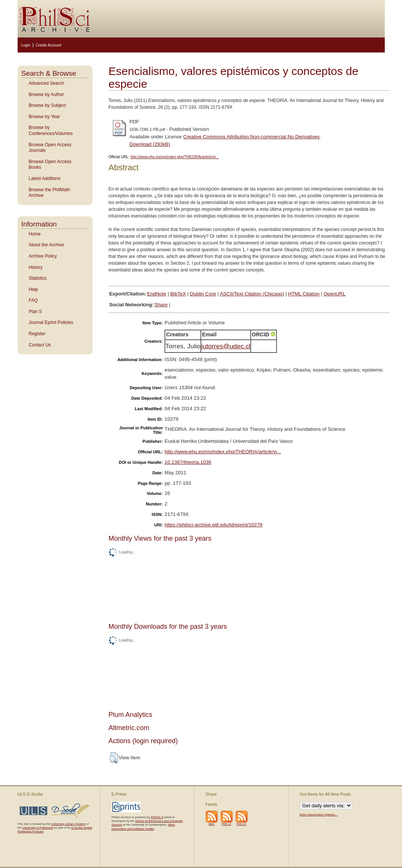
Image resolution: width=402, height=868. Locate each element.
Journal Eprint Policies (51, 322)
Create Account (48, 45)
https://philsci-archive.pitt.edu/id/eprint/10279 (213, 525)
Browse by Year (44, 117)
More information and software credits (143, 827)
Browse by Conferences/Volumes (51, 130)
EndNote (156, 294)
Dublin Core (203, 294)
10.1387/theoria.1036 (188, 462)
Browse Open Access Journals (50, 148)
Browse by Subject (47, 105)
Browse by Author (46, 94)
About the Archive (46, 245)
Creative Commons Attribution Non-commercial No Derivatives (251, 137)
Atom (212, 824)
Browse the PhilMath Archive (49, 193)
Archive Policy (43, 256)
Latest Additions (45, 178)
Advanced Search (47, 83)
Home (35, 234)
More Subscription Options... (319, 815)
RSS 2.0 (241, 824)
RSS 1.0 (226, 824)
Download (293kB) (150, 144)
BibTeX (178, 294)
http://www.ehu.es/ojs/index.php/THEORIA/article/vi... (175, 157)
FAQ (33, 300)
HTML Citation (304, 294)
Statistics (38, 278)
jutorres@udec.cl (226, 346)
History (36, 267)
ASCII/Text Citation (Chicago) (252, 294)
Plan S (35, 312)
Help (34, 289)
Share (161, 305)
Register (37, 334)
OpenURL (335, 294)
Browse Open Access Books (50, 165)
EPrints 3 (157, 817)
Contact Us (40, 345)
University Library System (68, 824)
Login (26, 45)
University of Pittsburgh (38, 828)
